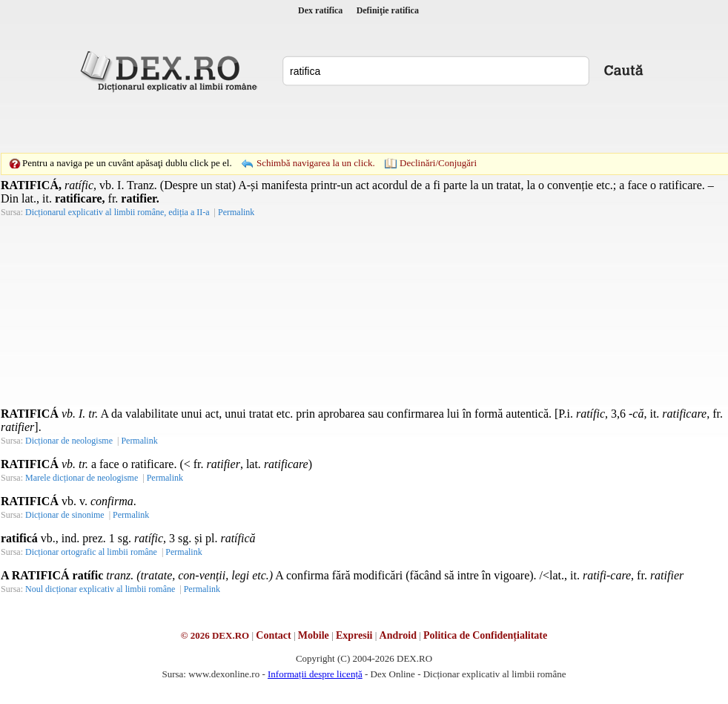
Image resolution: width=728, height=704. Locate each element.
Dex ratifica (320, 10)
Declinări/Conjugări (438, 163)
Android (398, 635)
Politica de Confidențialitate (485, 635)
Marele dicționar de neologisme (82, 478)
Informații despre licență (315, 674)
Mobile (314, 635)
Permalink (236, 212)
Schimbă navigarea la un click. (316, 163)
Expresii (354, 635)
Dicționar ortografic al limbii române (91, 552)
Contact (273, 635)
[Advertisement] (262, 122)
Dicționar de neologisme (69, 441)
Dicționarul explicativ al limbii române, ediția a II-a (118, 212)
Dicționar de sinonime (65, 515)
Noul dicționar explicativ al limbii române (100, 589)
